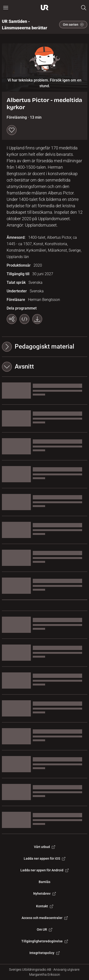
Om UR (44, 929)
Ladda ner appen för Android (44, 870)
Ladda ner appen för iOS (44, 858)
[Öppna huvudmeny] (6, 8)
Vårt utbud (44, 847)
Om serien (73, 25)
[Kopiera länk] (12, 319)
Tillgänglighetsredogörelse (45, 941)
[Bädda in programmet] (24, 319)
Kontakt (45, 906)
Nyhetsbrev (44, 894)
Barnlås (44, 882)
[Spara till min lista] (12, 130)
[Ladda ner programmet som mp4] (37, 319)
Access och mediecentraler (45, 918)
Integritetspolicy (44, 953)
